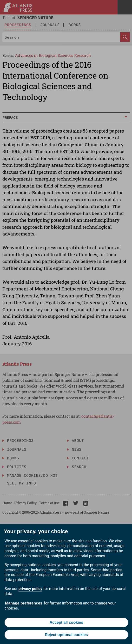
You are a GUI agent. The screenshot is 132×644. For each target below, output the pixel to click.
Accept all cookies (66, 622)
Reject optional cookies (66, 635)
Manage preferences (24, 603)
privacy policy (30, 589)
